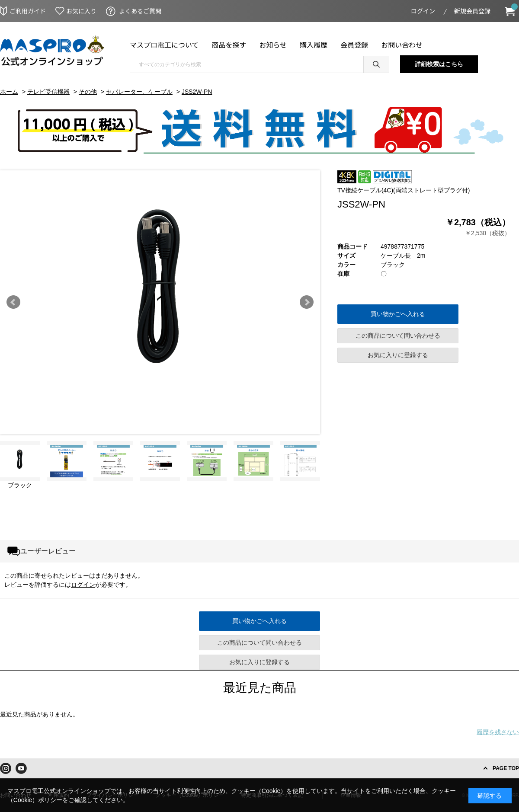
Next (307, 302)
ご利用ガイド (28, 11)
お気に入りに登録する (398, 355)
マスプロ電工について (164, 45)
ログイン (423, 11)
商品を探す (229, 45)
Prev (13, 302)
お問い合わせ (402, 45)
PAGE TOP (506, 768)
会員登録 (354, 45)
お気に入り (81, 11)
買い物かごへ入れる (398, 314)
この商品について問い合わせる (398, 336)
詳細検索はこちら (439, 64)
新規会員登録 (472, 11)
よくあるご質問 (140, 11)
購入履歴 (314, 45)
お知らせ (273, 45)
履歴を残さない (498, 732)
